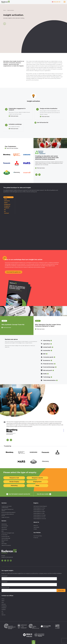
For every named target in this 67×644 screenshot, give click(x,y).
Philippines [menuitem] (4, 606)
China (6, 197)
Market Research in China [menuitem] (39, 508)
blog (4, 321)
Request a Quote (37, 478)
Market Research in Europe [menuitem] (39, 515)
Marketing (14, 486)
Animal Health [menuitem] (5, 526)
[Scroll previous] (8, 440)
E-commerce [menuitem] (4, 535)
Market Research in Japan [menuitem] (39, 512)
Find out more (14, 116)
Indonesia (7, 201)
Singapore (7, 206)
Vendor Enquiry (14, 482)
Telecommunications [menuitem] (6, 545)
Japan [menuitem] (3, 601)
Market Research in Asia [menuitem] (39, 510)
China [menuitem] (3, 599)
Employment (37, 482)
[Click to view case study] (50, 143)
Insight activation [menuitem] (5, 517)
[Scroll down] (5, 24)
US (5, 211)
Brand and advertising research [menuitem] (8, 512)
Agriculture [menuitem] (4, 528)
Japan (6, 203)
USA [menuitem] (3, 613)
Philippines (7, 204)
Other (37, 486)
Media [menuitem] (3, 542)
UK (5, 210)
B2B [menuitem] (3, 531)
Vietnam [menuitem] (3, 615)
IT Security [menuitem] (36, 538)
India (5, 199)
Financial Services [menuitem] (5, 536)
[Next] (39, 175)
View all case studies (11, 148)
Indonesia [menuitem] (4, 604)
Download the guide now (14, 272)
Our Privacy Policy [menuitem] (38, 536)
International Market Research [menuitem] (40, 506)
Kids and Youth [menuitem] (5, 540)
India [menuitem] (3, 602)
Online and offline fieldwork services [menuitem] (8, 515)
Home (5, 10)
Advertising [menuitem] (4, 524)
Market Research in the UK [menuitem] (39, 517)
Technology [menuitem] (4, 544)
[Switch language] (57, 2)
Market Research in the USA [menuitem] (40, 519)
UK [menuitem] (2, 611)
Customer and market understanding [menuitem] (7, 507)
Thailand (7, 208)
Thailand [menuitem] (3, 609)
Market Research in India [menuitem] (39, 513)
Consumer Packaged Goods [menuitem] (8, 533)
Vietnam (6, 213)
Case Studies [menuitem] (36, 527)
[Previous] (36, 175)
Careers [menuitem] (35, 529)
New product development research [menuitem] (8, 510)
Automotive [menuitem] (4, 529)
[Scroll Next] (11, 440)
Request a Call (14, 478)
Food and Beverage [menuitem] (6, 538)
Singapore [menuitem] (4, 608)
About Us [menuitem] (36, 525)
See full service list (43, 122)
